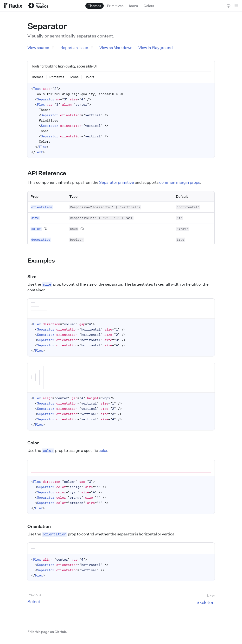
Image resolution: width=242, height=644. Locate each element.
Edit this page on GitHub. (47, 632)
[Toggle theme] (229, 6)
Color (36, 443)
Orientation (42, 526)
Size (35, 276)
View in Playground (156, 48)
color (103, 450)
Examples (44, 260)
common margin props (180, 182)
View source (41, 48)
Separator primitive (117, 182)
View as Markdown (116, 48)
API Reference (50, 173)
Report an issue (77, 48)
